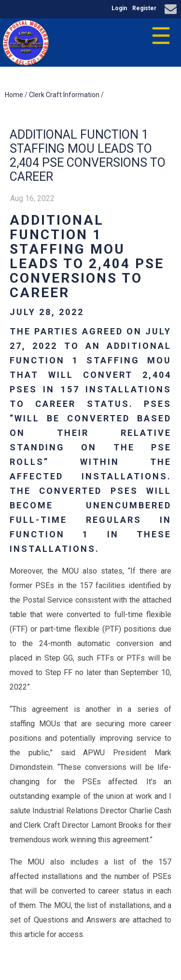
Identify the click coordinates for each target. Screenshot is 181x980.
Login (119, 8)
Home (14, 95)
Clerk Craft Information (64, 95)
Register (144, 8)
